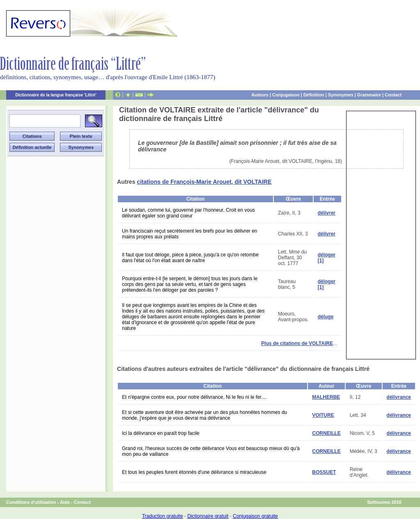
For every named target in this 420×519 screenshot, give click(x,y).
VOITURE (323, 415)
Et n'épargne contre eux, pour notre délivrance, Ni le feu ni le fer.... (194, 397)
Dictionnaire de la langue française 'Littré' (56, 95)
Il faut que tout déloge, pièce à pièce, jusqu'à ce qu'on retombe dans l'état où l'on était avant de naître (190, 258)
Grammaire (369, 95)
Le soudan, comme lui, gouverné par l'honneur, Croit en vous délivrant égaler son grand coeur (188, 213)
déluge (326, 317)
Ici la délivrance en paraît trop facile (161, 433)
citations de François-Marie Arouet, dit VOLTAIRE (204, 182)
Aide (65, 502)
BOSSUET (324, 472)
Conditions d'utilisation (31, 502)
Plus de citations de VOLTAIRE (297, 343)
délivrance (399, 397)
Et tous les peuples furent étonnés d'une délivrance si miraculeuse (194, 472)
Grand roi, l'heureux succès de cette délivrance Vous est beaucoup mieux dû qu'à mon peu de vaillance (211, 451)
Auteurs (260, 95)
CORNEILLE (326, 433)
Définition (314, 95)
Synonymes (341, 95)
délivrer (327, 213)
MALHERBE (326, 397)
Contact (393, 95)
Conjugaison (286, 95)
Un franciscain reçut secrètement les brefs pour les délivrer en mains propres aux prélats (189, 234)
